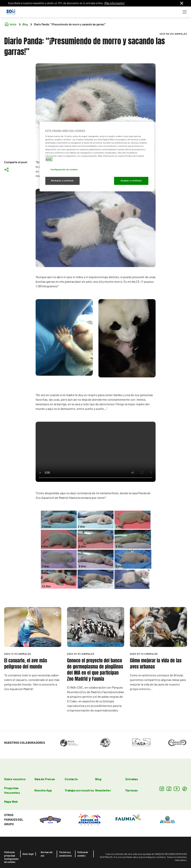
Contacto (71, 779)
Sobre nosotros (15, 779)
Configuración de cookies (11, 860)
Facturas (132, 790)
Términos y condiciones (66, 854)
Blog (98, 779)
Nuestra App (43, 790)
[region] (97, 156)
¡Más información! (114, 3)
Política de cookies (83, 854)
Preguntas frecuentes (12, 790)
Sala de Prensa (45, 779)
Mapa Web (11, 801)
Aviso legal (28, 854)
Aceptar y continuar (131, 181)
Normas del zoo (47, 854)
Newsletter (103, 790)
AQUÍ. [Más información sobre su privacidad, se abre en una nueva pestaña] (49, 159)
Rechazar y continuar (62, 181)
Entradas (132, 779)
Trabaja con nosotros (79, 790)
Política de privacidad (10, 854)
